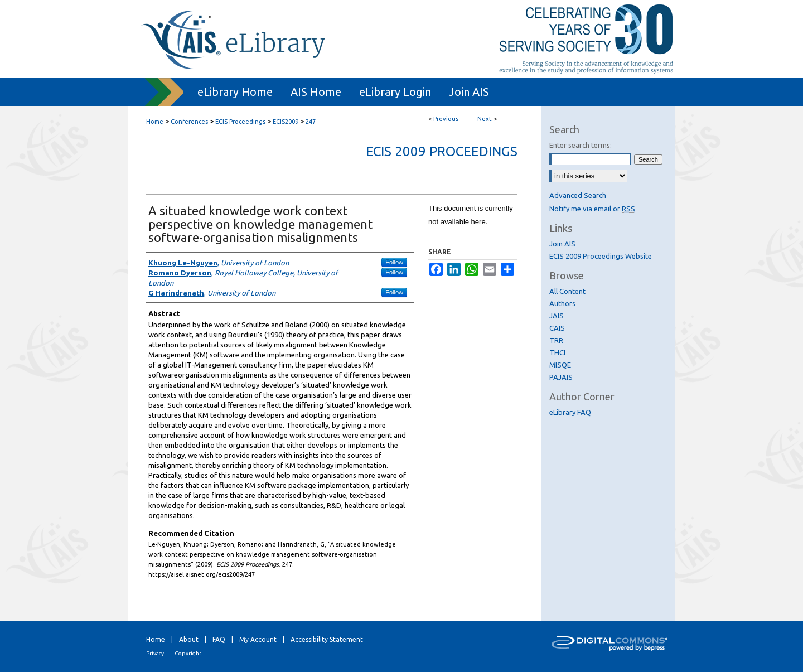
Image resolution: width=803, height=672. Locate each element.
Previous (446, 119)
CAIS (557, 328)
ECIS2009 (286, 122)
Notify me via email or (592, 209)
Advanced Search (578, 195)
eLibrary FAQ (570, 412)
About (189, 639)
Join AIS (562, 244)
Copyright (188, 653)
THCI (557, 352)
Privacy (155, 653)
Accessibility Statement (327, 639)
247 (311, 122)
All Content (567, 291)
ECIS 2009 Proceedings (442, 151)
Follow (394, 262)
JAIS (557, 316)
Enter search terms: (581, 145)
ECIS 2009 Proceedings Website (601, 256)
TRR (556, 340)
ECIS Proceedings (240, 122)
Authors (562, 303)
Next (485, 119)
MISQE (560, 365)
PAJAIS (561, 377)
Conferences (189, 122)
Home (155, 122)
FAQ (219, 639)
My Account (258, 639)
